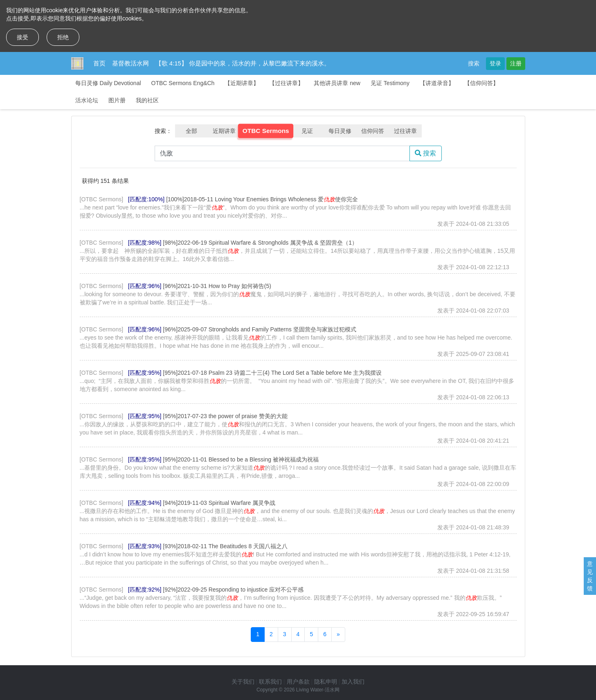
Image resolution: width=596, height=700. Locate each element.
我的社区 (147, 100)
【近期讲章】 (242, 83)
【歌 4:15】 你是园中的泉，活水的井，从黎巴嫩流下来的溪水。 (243, 63)
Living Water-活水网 (318, 690)
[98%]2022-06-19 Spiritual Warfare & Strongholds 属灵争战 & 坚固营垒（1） (260, 243)
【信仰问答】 (481, 83)
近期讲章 (224, 131)
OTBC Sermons (265, 131)
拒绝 (63, 37)
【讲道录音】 (437, 83)
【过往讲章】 (286, 83)
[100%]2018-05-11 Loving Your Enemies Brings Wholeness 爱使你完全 (262, 199)
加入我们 (353, 682)
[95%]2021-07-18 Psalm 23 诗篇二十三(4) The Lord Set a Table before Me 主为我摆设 (272, 373)
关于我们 (243, 682)
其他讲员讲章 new (337, 83)
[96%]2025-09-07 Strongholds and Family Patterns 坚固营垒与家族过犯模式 (259, 329)
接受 (22, 37)
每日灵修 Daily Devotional (108, 83)
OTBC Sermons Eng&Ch (183, 83)
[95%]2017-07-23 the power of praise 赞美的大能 (225, 416)
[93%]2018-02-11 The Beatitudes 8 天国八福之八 (225, 546)
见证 (307, 131)
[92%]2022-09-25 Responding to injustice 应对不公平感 (233, 590)
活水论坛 (87, 100)
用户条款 (298, 682)
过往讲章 (405, 131)
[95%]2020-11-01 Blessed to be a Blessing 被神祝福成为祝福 (241, 459)
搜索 (474, 63)
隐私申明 (326, 682)
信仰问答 (373, 131)
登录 (495, 63)
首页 (99, 63)
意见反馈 (590, 576)
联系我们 (270, 682)
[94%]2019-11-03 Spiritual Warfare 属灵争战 (219, 503)
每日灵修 (340, 131)
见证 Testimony (390, 83)
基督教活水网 (130, 63)
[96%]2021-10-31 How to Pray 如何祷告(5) (217, 286)
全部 (191, 131)
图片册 (117, 100)
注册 (516, 63)
